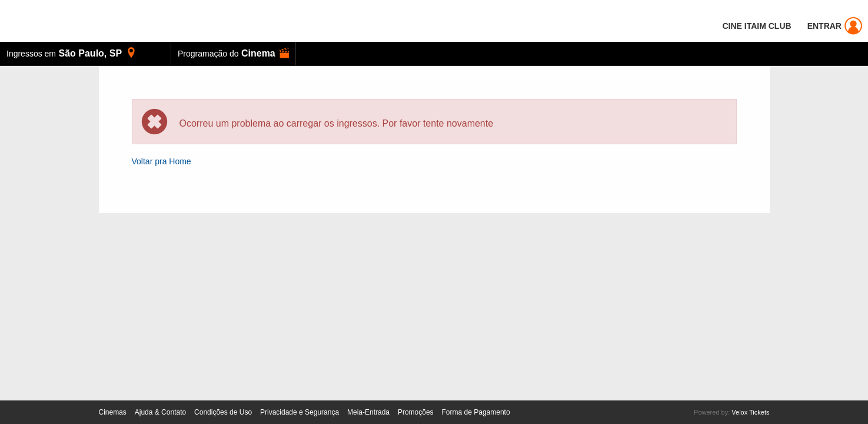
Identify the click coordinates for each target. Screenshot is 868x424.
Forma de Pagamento (476, 412)
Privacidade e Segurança (300, 412)
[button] (233, 54)
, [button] (71, 53)
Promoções (416, 412)
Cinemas (113, 412)
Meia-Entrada (368, 412)
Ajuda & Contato (160, 412)
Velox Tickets (750, 412)
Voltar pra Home (162, 161)
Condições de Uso (223, 412)
